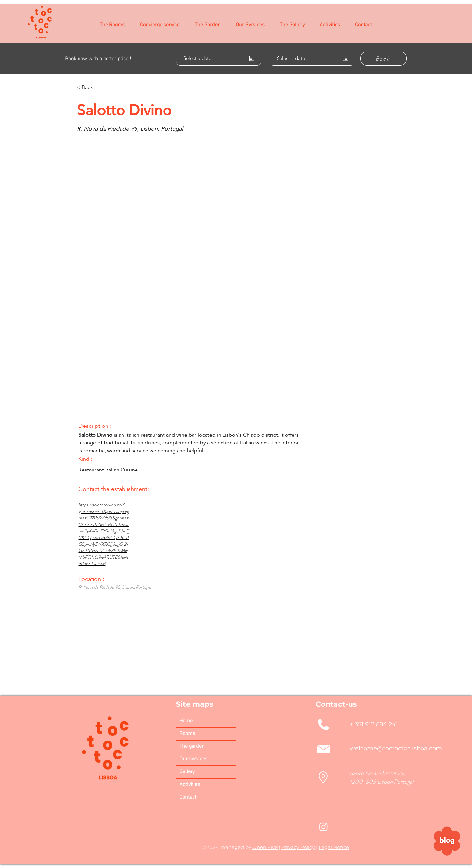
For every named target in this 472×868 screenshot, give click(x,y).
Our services (193, 759)
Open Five (265, 847)
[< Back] (100, 87)
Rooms (187, 734)
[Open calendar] (252, 58)
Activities (190, 785)
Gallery (187, 772)
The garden (192, 746)
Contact (188, 797)
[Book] (383, 59)
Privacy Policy (298, 847)
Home (186, 721)
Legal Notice (334, 847)
